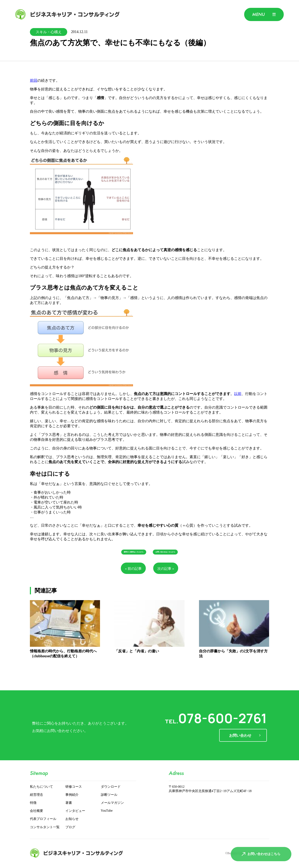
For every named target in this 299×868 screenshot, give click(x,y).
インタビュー (75, 811)
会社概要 (36, 811)
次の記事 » (166, 569)
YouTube (107, 811)
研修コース (74, 787)
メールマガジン (112, 803)
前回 (34, 81)
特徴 (33, 803)
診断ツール (109, 795)
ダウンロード (111, 787)
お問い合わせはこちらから (165, 552)
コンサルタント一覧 (45, 827)
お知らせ (72, 819)
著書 (69, 803)
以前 (238, 394)
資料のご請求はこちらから (134, 552)
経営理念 (36, 795)
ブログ (70, 827)
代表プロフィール (43, 819)
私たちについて (41, 787)
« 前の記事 (133, 569)
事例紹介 (72, 795)
